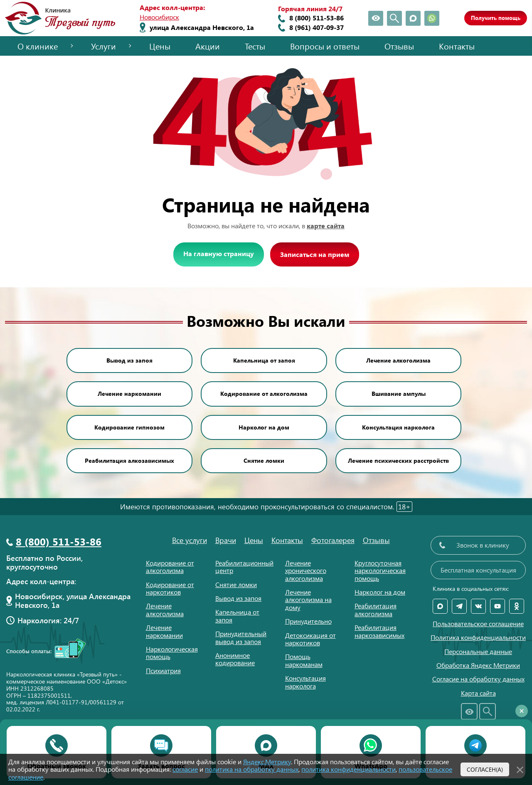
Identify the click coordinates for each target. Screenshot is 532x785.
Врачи (226, 540)
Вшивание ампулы (399, 394)
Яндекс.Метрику (267, 762)
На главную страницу (219, 253)
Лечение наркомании (129, 394)
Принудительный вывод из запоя (241, 637)
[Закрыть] (520, 768)
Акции (208, 46)
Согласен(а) (485, 769)
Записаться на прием (315, 254)
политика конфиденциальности (349, 769)
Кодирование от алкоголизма (264, 394)
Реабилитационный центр (244, 567)
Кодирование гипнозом (129, 427)
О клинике (38, 46)
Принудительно (308, 621)
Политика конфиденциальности (478, 637)
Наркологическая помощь (172, 653)
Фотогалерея (333, 540)
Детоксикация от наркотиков (310, 639)
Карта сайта (478, 693)
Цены (160, 46)
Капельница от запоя (264, 360)
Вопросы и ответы (325, 46)
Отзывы (399, 46)
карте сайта (326, 226)
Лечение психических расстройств (398, 460)
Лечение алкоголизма (398, 360)
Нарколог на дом (264, 427)
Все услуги (190, 540)
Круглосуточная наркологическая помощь (380, 570)
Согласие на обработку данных (478, 679)
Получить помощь (496, 18)
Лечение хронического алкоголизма (306, 570)
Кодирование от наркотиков (170, 588)
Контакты (457, 46)
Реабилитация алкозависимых (129, 460)
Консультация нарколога (398, 427)
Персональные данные (478, 652)
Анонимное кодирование (235, 659)
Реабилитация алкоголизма (376, 609)
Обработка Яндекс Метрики (478, 665)
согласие (185, 769)
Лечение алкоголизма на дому (308, 600)
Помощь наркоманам (304, 660)
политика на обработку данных (252, 769)
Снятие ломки (264, 460)
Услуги (103, 46)
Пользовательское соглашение (478, 624)
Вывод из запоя (129, 360)
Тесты (255, 46)
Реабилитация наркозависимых (379, 631)
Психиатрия (163, 670)
